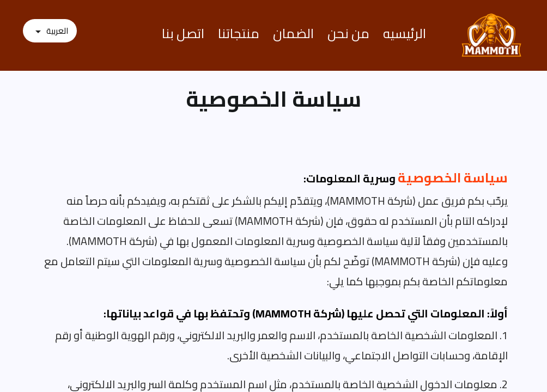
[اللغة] (50, 32)
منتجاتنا (239, 33)
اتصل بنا (183, 33)
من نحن (348, 33)
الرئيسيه (405, 33)
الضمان (293, 33)
